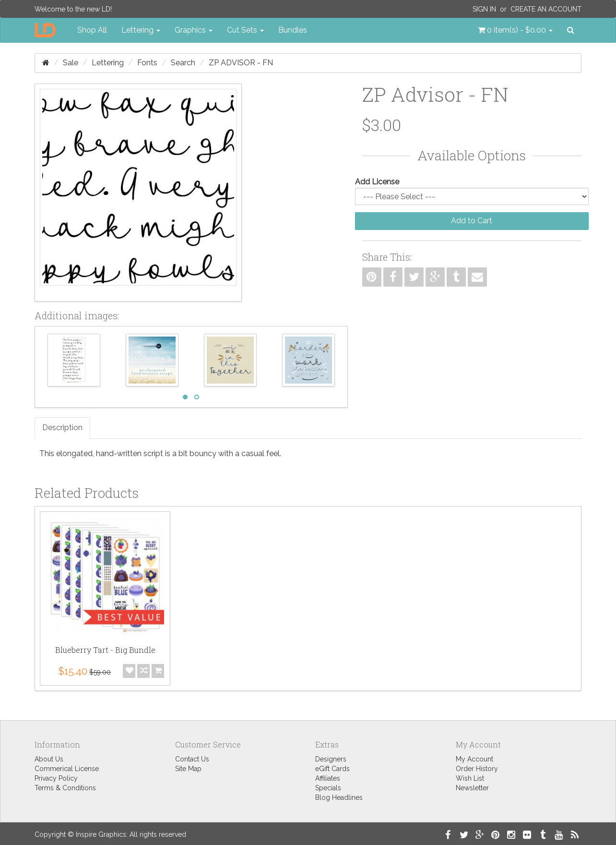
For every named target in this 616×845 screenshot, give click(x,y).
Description (62, 428)
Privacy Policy (56, 778)
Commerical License (67, 769)
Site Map (188, 769)
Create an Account (546, 9)
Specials (328, 788)
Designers (331, 759)
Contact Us (192, 759)
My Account (474, 759)
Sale (71, 63)
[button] (515, 30)
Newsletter (472, 788)
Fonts (147, 63)
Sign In (484, 9)
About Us (49, 759)
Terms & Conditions (65, 788)
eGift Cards (332, 769)
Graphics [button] (194, 30)
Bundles (293, 30)
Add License (377, 182)
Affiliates (328, 778)
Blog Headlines (339, 797)
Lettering (108, 63)
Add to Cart (472, 221)
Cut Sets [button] (245, 30)
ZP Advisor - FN (241, 63)
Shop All (92, 30)
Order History (477, 769)
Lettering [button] (141, 30)
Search (183, 63)
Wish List (470, 778)
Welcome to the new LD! (73, 9)
